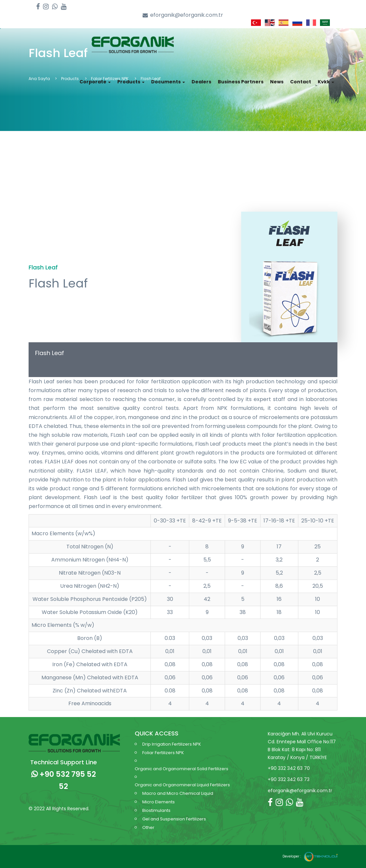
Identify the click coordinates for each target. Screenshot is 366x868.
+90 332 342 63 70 (289, 768)
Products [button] (131, 82)
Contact (301, 82)
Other (148, 827)
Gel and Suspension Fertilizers (174, 819)
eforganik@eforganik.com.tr (183, 15)
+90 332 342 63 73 (289, 779)
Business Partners (241, 82)
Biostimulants (156, 810)
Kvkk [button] (326, 82)
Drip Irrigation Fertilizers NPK (172, 744)
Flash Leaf (50, 353)
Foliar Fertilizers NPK (163, 753)
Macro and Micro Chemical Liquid (178, 793)
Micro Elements (159, 802)
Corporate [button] (95, 82)
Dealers (201, 82)
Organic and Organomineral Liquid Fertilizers (182, 785)
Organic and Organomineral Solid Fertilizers (182, 769)
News (277, 82)
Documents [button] (168, 82)
